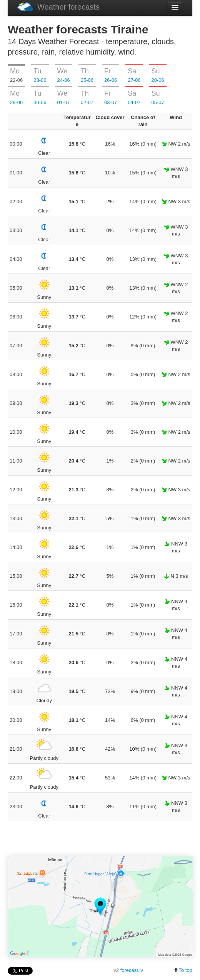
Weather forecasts (58, 7)
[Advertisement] (100, 839)
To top (183, 970)
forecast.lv (132, 970)
